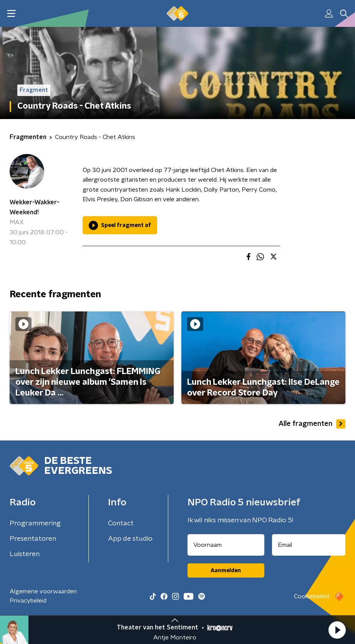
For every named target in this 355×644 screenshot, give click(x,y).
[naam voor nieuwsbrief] (226, 545)
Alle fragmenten (312, 424)
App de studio (130, 539)
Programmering (35, 523)
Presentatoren (33, 539)
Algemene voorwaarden (43, 591)
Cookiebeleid (312, 596)
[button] (337, 630)
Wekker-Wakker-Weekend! (35, 207)
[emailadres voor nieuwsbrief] (309, 545)
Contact (121, 523)
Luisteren (25, 554)
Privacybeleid (28, 601)
